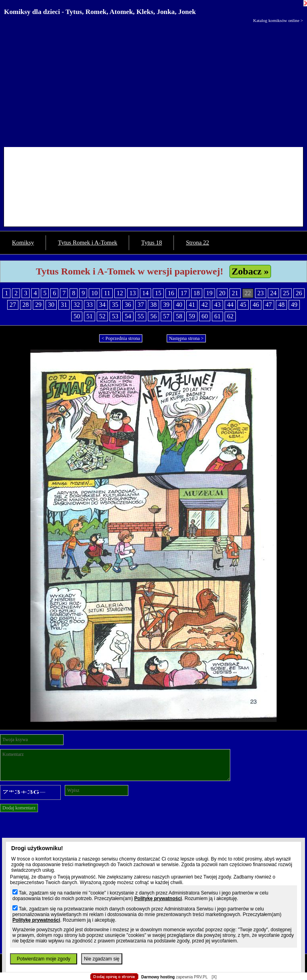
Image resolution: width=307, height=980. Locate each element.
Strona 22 (197, 243)
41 (192, 305)
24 (273, 293)
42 (205, 305)
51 (90, 316)
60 (205, 316)
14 (146, 293)
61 (217, 316)
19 (209, 293)
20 (222, 293)
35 (115, 305)
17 (184, 293)
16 (171, 293)
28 (26, 305)
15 (158, 293)
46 (256, 305)
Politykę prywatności (158, 898)
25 (286, 293)
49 (294, 305)
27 (13, 305)
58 (179, 316)
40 (179, 305)
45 (243, 305)
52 (102, 316)
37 (141, 305)
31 (64, 305)
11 (107, 293)
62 (230, 316)
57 (166, 316)
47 (269, 305)
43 (217, 305)
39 (166, 305)
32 (77, 305)
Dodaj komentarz (19, 808)
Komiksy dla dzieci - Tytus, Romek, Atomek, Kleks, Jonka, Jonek (100, 12)
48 (281, 305)
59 (192, 316)
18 (197, 293)
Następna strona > (186, 338)
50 (77, 316)
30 (51, 305)
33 (90, 305)
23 (261, 293)
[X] (214, 977)
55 (141, 316)
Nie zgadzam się (102, 959)
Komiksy (23, 243)
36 (128, 305)
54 (128, 316)
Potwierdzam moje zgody (44, 959)
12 (120, 293)
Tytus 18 (152, 243)
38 (153, 305)
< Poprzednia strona (121, 338)
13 (133, 293)
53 (115, 316)
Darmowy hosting (158, 977)
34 (102, 305)
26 (299, 293)
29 (38, 305)
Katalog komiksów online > (278, 20)
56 (153, 316)
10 (94, 293)
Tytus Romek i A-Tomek (88, 243)
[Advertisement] (153, 83)
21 (235, 293)
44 (230, 305)
